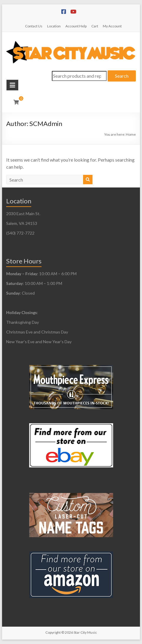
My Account (112, 26)
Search (122, 76)
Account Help (76, 26)
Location (54, 26)
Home (131, 134)
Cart (95, 26)
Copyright (53, 632)
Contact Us (34, 26)
